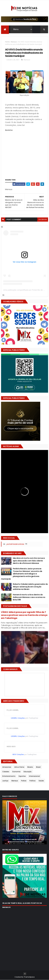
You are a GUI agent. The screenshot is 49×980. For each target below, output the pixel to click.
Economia (16, 772)
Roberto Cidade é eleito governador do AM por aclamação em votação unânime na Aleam (30, 587)
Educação (28, 772)
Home (7, 42)
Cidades (6, 772)
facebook (43, 219)
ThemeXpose (29, 977)
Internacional (34, 776)
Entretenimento (9, 776)
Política (32, 781)
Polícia (24, 781)
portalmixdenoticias (15, 544)
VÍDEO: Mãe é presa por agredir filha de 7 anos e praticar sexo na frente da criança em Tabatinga (24, 615)
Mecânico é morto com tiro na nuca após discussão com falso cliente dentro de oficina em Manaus (29, 561)
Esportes (22, 776)
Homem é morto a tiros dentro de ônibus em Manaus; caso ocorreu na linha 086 (29, 597)
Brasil (38, 767)
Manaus (14, 42)
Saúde (41, 781)
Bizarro (30, 767)
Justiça (5, 781)
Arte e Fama (19, 767)
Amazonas (7, 767)
